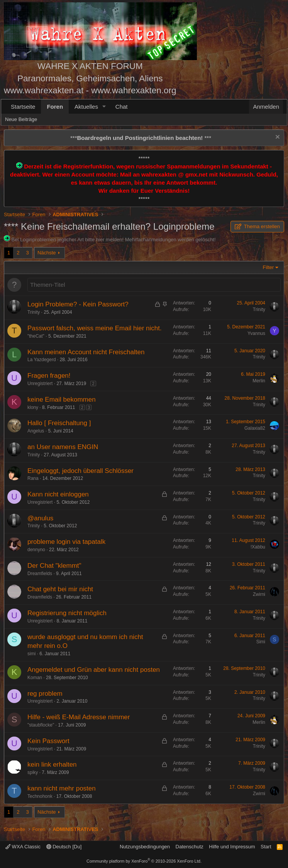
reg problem (45, 694)
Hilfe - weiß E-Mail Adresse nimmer (79, 717)
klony (33, 407)
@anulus (40, 518)
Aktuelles (86, 107)
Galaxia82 (255, 428)
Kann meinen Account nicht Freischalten (86, 352)
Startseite (23, 107)
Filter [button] (269, 267)
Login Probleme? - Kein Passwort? (78, 304)
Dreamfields (40, 574)
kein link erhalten (52, 765)
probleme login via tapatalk (66, 542)
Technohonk (40, 796)
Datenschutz (190, 847)
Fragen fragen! (49, 376)
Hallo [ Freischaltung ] (59, 423)
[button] (104, 107)
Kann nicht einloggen (58, 494)
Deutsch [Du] (64, 847)
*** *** (141, 138)
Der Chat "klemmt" (54, 566)
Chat (122, 107)
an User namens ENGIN (63, 447)
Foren (55, 107)
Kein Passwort (48, 741)
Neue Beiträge (21, 119)
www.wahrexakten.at (44, 90)
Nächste (47, 253)
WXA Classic (23, 847)
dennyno (36, 550)
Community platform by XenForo (144, 861)
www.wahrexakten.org (134, 90)
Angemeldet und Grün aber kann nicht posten (94, 670)
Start (266, 847)
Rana (33, 478)
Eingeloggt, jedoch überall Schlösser (80, 471)
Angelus (36, 431)
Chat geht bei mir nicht (60, 589)
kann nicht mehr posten (62, 788)
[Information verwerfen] (277, 138)
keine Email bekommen (62, 400)
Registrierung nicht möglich (67, 613)
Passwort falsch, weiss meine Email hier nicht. (95, 328)
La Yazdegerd (42, 360)
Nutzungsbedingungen (145, 847)
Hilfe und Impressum (232, 847)
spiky (33, 772)
